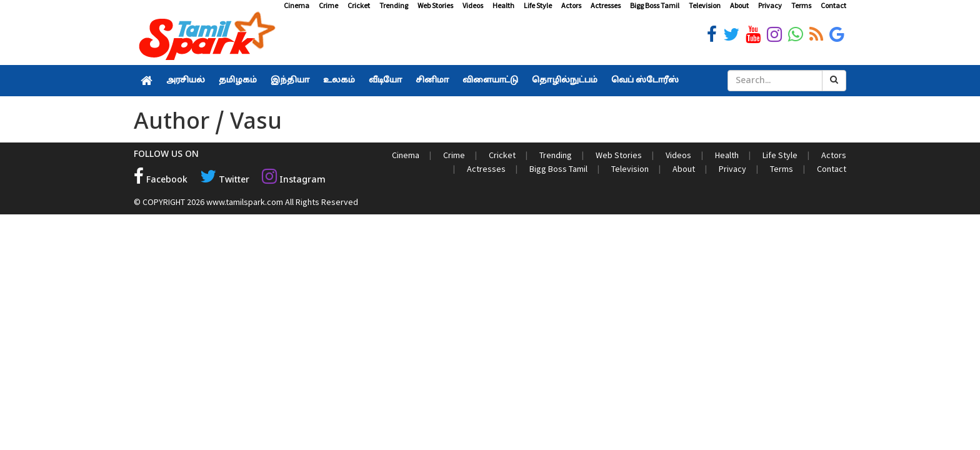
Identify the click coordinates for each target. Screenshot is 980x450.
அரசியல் (186, 81)
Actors (571, 5)
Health (503, 5)
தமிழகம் (238, 81)
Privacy (770, 5)
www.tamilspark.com (245, 202)
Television (705, 5)
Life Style (538, 5)
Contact (833, 5)
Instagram (294, 180)
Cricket (359, 5)
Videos (473, 5)
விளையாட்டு (490, 81)
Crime (328, 5)
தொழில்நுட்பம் (565, 81)
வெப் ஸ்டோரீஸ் (645, 81)
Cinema (297, 5)
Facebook (161, 180)
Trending (394, 5)
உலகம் (339, 81)
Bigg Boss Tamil (655, 5)
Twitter (225, 180)
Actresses (606, 5)
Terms (801, 5)
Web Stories (435, 5)
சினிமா (432, 81)
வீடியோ (385, 81)
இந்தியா (290, 81)
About (739, 5)
